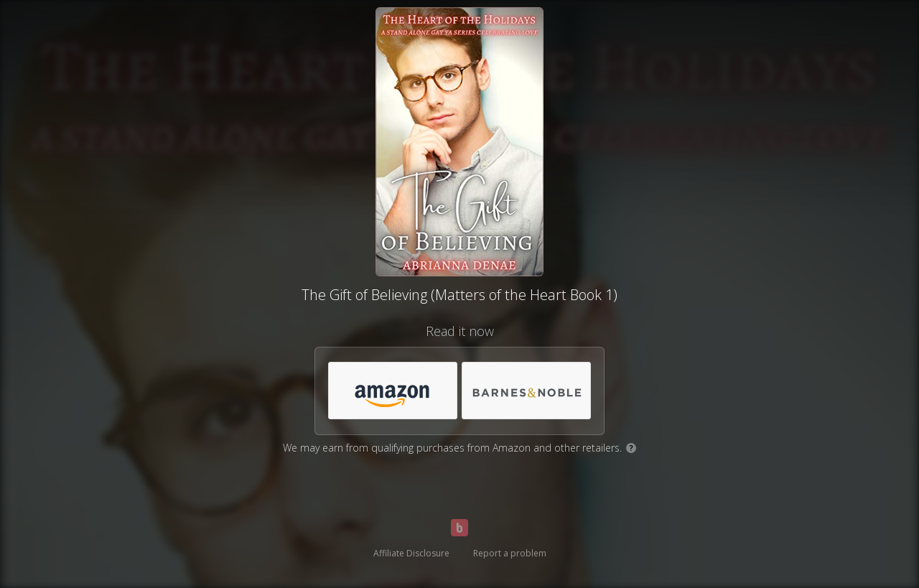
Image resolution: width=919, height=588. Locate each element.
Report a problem (510, 553)
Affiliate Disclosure (411, 553)
